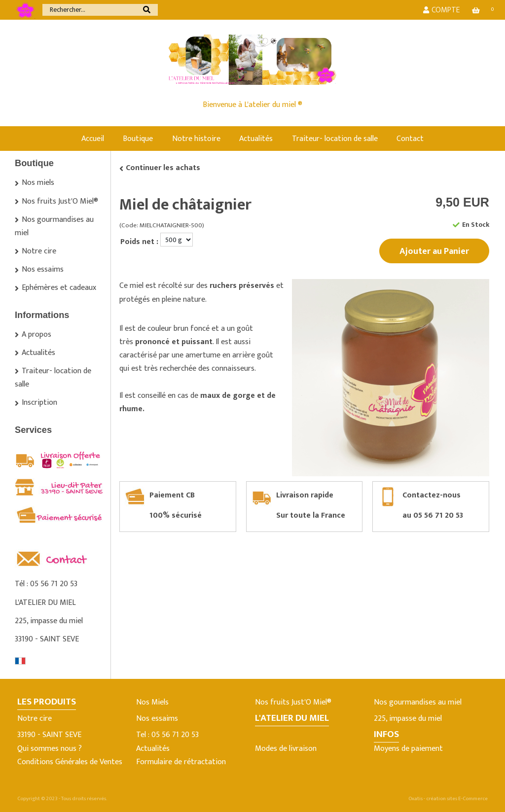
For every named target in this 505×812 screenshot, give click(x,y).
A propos (36, 335)
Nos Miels (152, 702)
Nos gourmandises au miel (54, 226)
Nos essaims (43, 269)
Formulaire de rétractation (181, 762)
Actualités (256, 139)
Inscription (39, 403)
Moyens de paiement (408, 749)
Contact (410, 139)
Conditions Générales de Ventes (70, 762)
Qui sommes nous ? (50, 749)
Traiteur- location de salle (335, 139)
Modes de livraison (286, 749)
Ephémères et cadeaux (59, 288)
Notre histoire (196, 139)
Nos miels (38, 183)
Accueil (93, 139)
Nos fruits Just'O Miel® (60, 201)
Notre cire (39, 251)
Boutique (138, 139)
